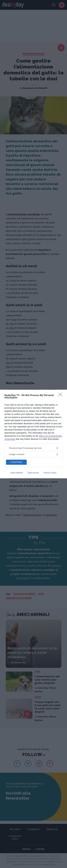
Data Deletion (17, 473)
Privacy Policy (50, 473)
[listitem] (33, 448)
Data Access (33, 473)
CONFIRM (16, 462)
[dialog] (33, 434)
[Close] (61, 395)
